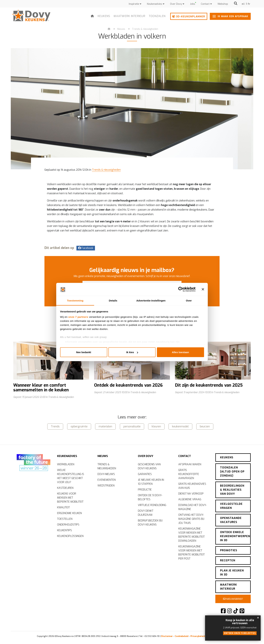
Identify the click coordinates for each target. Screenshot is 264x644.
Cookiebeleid (182, 636)
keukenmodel (180, 426)
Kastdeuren (65, 488)
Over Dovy (177, 4)
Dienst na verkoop (191, 494)
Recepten (228, 560)
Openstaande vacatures (231, 520)
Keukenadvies (156, 4)
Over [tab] (189, 300)
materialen (105, 426)
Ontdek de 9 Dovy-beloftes (150, 497)
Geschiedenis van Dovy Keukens (149, 466)
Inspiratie (135, 4)
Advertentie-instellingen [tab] (151, 300)
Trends (55, 426)
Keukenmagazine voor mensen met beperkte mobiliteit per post (192, 553)
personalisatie (132, 426)
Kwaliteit (63, 507)
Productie (145, 490)
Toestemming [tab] (75, 300)
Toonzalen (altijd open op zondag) (232, 472)
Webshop (223, 4)
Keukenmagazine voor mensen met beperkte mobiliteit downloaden (192, 535)
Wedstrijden (106, 486)
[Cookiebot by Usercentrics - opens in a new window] (181, 289)
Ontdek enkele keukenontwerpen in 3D (235, 536)
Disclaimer (167, 636)
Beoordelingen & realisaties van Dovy (232, 490)
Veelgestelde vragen (231, 506)
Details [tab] (113, 300)
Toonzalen (157, 16)
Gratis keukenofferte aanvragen (189, 474)
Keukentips (64, 530)
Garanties (145, 474)
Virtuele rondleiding (152, 505)
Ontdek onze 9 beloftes (240, 633)
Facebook (86, 248)
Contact (206, 4)
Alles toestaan (180, 352)
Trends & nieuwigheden (145, 29)
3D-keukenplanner (189, 16)
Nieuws (121, 29)
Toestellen (65, 519)
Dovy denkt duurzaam (146, 513)
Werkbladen (66, 464)
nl (243, 4)
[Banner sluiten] (203, 289)
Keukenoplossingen (70, 536)
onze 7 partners (78, 317)
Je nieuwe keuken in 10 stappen (151, 482)
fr (249, 4)
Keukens (104, 16)
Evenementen (107, 480)
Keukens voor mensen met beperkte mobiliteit (70, 498)
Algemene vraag (190, 499)
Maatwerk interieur (129, 16)
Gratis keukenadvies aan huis (192, 486)
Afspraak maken (190, 464)
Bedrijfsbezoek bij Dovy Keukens (150, 523)
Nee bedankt (84, 352)
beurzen (205, 426)
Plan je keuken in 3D (232, 573)
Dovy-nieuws (106, 474)
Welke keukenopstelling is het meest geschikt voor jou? (71, 476)
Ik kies (132, 352)
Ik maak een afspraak (230, 16)
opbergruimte (79, 426)
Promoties (229, 550)
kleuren (156, 426)
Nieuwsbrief (233, 599)
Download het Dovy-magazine (192, 507)
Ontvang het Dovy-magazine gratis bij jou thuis (191, 519)
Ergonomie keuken (69, 513)
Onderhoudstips (68, 525)
